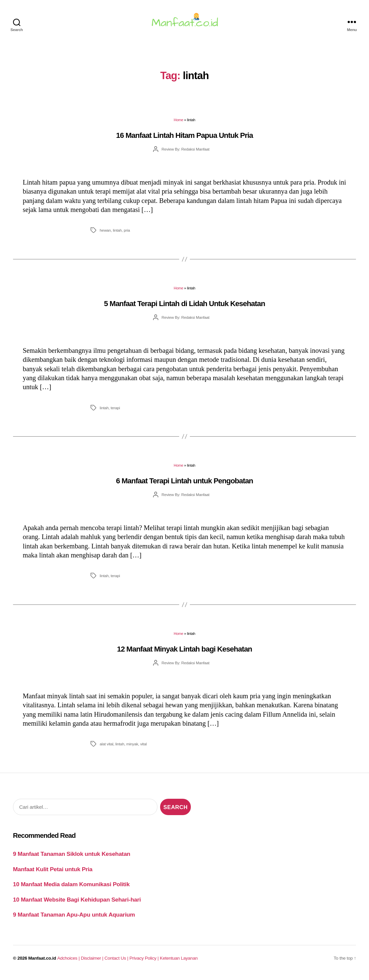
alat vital (106, 748)
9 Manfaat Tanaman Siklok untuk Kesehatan (72, 858)
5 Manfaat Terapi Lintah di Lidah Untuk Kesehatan (184, 308)
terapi (115, 411)
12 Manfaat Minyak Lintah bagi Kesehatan (184, 653)
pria (127, 234)
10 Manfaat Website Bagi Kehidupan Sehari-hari (77, 904)
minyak (132, 748)
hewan (105, 234)
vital (143, 748)
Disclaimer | (93, 962)
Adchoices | (69, 962)
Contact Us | (117, 962)
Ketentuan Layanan (179, 962)
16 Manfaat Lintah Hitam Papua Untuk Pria (184, 139)
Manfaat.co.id (42, 962)
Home (178, 124)
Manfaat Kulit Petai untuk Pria (53, 873)
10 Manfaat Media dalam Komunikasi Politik (71, 888)
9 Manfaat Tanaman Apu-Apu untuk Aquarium (74, 919)
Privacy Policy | (145, 962)
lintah (117, 234)
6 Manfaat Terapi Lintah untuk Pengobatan (184, 485)
